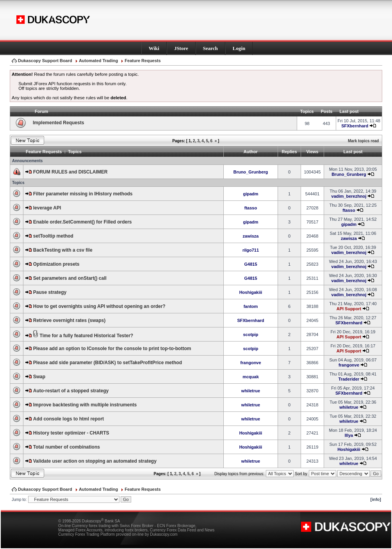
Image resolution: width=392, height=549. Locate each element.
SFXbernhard (355, 126)
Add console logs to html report (69, 419)
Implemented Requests (58, 123)
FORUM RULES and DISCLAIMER (70, 172)
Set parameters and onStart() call (70, 278)
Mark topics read (363, 141)
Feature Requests (143, 61)
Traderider (349, 379)
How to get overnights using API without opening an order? (99, 306)
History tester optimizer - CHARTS (71, 433)
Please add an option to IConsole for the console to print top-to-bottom (112, 349)
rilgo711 (251, 250)
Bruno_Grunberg (251, 172)
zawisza (251, 236)
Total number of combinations (67, 447)
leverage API (47, 208)
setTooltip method (53, 236)
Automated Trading (98, 61)
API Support (349, 309)
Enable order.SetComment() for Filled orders (83, 222)
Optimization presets (56, 264)
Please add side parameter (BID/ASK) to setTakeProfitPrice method (108, 363)
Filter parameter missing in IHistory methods (83, 194)
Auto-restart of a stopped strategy (71, 391)
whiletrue (251, 391)
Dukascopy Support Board (45, 61)
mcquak (251, 377)
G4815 (250, 264)
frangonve (250, 363)
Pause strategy (50, 292)
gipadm (250, 194)
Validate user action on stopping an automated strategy (95, 461)
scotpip (250, 334)
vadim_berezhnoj (349, 196)
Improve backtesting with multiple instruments (85, 405)
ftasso (251, 208)
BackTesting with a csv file (63, 250)
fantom (251, 306)
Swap (39, 377)
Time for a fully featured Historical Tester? (87, 336)
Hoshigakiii (251, 292)
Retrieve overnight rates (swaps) (69, 320)
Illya (349, 435)
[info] (376, 499)
